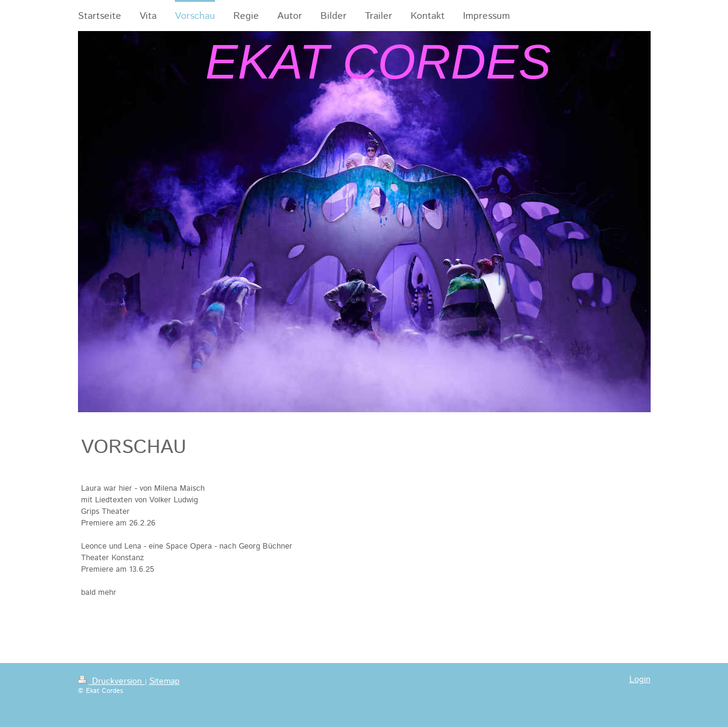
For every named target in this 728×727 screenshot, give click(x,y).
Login (640, 680)
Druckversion (111, 681)
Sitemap (164, 681)
